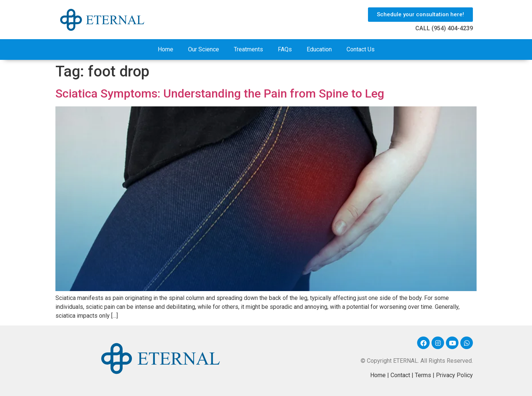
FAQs (285, 49)
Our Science (204, 49)
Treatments (248, 49)
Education (319, 49)
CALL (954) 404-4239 (444, 28)
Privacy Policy (454, 375)
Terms (423, 375)
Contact (400, 375)
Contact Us (361, 49)
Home (166, 49)
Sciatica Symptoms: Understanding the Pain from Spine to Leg (220, 93)
